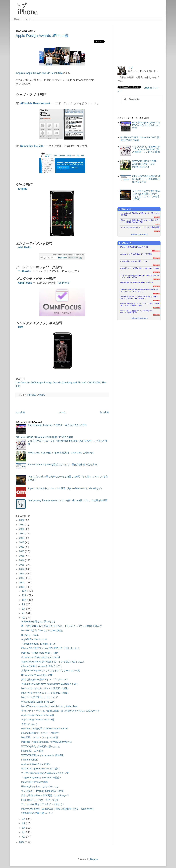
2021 (22, 529)
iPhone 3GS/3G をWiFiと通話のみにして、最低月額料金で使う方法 (62, 465)
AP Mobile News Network (35, 103)
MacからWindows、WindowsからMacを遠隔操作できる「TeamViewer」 (58, 809)
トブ (130, 68)
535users (156, 300)
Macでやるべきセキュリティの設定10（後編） (45, 688)
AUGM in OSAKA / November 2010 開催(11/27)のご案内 (44, 437)
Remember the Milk (32, 146)
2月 (24, 832)
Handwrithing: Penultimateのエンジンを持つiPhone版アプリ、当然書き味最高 (67, 500)
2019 (22, 538)
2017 (22, 547)
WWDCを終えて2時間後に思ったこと (41, 746)
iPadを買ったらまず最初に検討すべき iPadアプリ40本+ (140, 269)
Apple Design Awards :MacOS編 (38, 720)
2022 (22, 525)
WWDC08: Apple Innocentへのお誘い (40, 769)
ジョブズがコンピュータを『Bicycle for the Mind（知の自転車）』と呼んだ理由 (146, 149)
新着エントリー (126, 209)
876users (156, 272)
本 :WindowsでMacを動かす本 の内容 (40, 657)
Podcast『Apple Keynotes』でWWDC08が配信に (47, 742)
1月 (24, 837)
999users (156, 258)
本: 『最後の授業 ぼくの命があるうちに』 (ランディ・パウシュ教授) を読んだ (61, 626)
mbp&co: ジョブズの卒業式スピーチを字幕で (136, 254)
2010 (22, 578)
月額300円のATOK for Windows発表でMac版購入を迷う (50, 684)
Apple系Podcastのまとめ (34, 639)
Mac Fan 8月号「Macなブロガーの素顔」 (43, 630)
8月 (24, 609)
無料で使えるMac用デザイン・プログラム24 (44, 680)
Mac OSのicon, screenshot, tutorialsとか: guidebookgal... (50, 706)
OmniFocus (25, 283)
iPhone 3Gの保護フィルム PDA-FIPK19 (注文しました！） (51, 648)
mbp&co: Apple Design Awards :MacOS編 (39, 73)
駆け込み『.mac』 (31, 635)
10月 (25, 600)
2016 (22, 551)
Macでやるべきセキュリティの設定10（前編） (45, 693)
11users (157, 217)
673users (156, 286)
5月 (24, 819)
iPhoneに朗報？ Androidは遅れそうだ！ (42, 666)
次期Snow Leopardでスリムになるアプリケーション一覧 (50, 671)
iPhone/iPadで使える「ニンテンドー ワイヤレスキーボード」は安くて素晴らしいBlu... (140, 305)
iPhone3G (32, 395)
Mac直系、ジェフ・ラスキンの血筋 (39, 737)
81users (157, 231)
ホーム (62, 412)
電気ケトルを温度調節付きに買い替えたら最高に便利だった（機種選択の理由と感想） (139, 221)
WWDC (42, 395)
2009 (22, 583)
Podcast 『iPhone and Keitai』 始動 (40, 653)
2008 (22, 587)
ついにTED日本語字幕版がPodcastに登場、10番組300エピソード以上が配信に (140, 276)
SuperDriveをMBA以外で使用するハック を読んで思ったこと (53, 662)
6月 (24, 618)
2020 (22, 534)
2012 (22, 569)
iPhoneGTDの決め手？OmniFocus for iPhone (44, 729)
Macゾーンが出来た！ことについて (39, 697)
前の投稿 (104, 412)
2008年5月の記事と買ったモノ (37, 813)
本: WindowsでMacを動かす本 (37, 675)
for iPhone (64, 283)
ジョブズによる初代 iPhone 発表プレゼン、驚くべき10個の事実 (140, 214)
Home (17, 19)
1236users (156, 251)
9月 (24, 604)
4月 (24, 823)
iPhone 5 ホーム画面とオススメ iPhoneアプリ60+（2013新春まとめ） (137, 312)
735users (156, 279)
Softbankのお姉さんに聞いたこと (38, 621)
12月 (25, 591)
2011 (22, 574)
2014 (22, 560)
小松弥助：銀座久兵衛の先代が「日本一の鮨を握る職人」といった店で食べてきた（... (139, 290)
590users (156, 293)
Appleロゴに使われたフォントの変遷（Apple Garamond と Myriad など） (65, 488)
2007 (22, 842)
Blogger (94, 859)
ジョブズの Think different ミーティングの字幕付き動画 (140, 227)
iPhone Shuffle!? (30, 760)
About (28, 19)
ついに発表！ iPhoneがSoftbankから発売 (42, 791)
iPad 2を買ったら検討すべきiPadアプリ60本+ (137, 282)
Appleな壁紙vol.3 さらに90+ (36, 764)
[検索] (141, 99)
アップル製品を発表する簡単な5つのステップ (45, 773)
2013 (22, 565)
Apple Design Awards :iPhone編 (42, 36)
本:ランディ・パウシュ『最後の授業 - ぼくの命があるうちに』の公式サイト (60, 711)
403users (156, 315)
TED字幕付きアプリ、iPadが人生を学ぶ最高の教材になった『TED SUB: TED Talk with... (139, 298)
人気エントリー (126, 243)
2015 (22, 556)
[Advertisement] (101, 10)
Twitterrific (25, 271)
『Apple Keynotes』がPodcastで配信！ (41, 778)
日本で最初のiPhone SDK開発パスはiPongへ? (45, 795)
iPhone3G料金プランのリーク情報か (40, 733)
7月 (24, 613)
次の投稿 (20, 412)
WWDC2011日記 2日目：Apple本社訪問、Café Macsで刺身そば (61, 453)
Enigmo (23, 189)
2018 (22, 542)
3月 (24, 828)
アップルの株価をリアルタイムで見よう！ (43, 804)
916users (156, 265)
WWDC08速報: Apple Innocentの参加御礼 (43, 755)
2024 (22, 520)
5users (157, 224)
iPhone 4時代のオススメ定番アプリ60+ (134, 261)
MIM (21, 327)
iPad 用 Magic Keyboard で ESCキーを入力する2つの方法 (57, 425)
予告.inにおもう (29, 724)
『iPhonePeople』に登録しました (39, 644)
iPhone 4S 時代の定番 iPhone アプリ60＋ (135, 247)
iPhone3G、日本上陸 (32, 751)
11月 (25, 595)
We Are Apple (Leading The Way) (38, 702)
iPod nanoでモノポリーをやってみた (40, 800)
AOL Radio (25, 247)
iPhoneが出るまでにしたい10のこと (40, 786)
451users (156, 308)
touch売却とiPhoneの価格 (34, 782)
